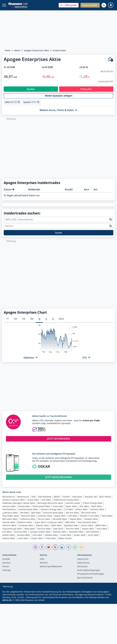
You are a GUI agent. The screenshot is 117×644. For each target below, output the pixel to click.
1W (15, 322)
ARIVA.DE (7, 603)
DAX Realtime (45, 500)
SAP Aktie (73, 519)
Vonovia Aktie (21, 535)
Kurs (86, 193)
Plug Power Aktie (11, 519)
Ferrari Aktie (44, 522)
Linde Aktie (66, 538)
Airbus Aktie (87, 528)
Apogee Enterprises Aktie (37, 50)
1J (39, 322)
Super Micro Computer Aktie (49, 525)
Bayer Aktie (71, 509)
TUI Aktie (69, 512)
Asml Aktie (93, 538)
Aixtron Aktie (9, 541)
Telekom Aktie (91, 522)
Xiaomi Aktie (88, 532)
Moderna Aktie (25, 525)
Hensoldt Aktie (60, 522)
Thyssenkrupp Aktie (12, 532)
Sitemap (6, 573)
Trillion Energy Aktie (92, 506)
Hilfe (42, 562)
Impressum (83, 562)
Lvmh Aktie (23, 541)
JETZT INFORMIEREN (59, 442)
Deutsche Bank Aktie (53, 516)
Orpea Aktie (33, 503)
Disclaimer (82, 570)
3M (32, 322)
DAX (34, 500)
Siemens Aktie (97, 512)
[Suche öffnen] (104, 5)
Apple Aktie (60, 519)
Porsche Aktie (44, 532)
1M (24, 322)
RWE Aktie (70, 525)
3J (46, 322)
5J (53, 322)
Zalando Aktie (60, 535)
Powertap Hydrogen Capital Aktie (19, 506)
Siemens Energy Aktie (51, 512)
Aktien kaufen (65, 541)
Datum (8, 193)
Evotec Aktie (80, 538)
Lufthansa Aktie (10, 516)
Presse (6, 570)
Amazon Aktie (9, 509)
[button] (69, 5)
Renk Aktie (107, 519)
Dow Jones (77, 500)
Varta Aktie (102, 532)
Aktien (17, 50)
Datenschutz (83, 566)
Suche (59, 236)
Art (96, 193)
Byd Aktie (36, 516)
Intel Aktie (37, 538)
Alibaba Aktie (51, 538)
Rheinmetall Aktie (41, 509)
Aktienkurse (23, 500)
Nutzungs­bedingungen (89, 573)
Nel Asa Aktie (72, 516)
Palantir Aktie (42, 528)
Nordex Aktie (24, 538)
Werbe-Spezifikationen (51, 570)
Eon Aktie (7, 535)
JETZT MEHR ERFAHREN (59, 480)
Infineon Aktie (9, 528)
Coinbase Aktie (26, 528)
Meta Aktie (30, 532)
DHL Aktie (84, 509)
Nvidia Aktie (24, 509)
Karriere (6, 566)
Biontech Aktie (28, 519)
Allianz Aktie (82, 512)
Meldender (34, 193)
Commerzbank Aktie (28, 512)
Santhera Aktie (73, 506)
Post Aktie (46, 503)
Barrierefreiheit (85, 581)
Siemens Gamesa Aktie (14, 503)
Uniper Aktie (37, 541)
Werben (44, 566)
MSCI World (105, 500)
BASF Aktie (97, 509)
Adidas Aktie (9, 538)
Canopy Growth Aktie (40, 535)
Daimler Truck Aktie (90, 519)
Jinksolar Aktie (45, 519)
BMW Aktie (101, 528)
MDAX (57, 500)
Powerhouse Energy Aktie (66, 503)
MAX (61, 322)
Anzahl (69, 193)
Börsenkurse (9, 500)
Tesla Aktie (58, 509)
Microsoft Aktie (89, 516)
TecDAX (66, 500)
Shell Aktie (51, 541)
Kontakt (6, 562)
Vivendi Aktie (9, 525)
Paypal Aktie (76, 522)
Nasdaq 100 (91, 500)
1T (7, 322)
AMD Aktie (56, 528)
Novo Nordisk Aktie (87, 525)
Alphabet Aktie (71, 528)
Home (8, 50)
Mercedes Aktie (10, 522)
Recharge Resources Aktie (50, 506)
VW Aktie (25, 516)
